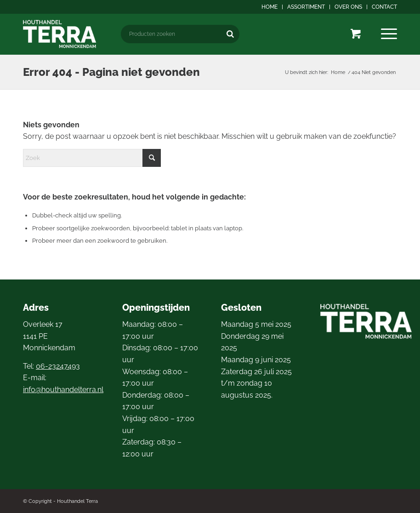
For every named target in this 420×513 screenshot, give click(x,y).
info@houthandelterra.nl (63, 390)
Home (270, 7)
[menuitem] (270, 7)
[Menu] (389, 34)
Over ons (348, 7)
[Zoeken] (230, 34)
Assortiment (306, 7)
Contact (384, 7)
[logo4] (60, 34)
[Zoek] (92, 158)
